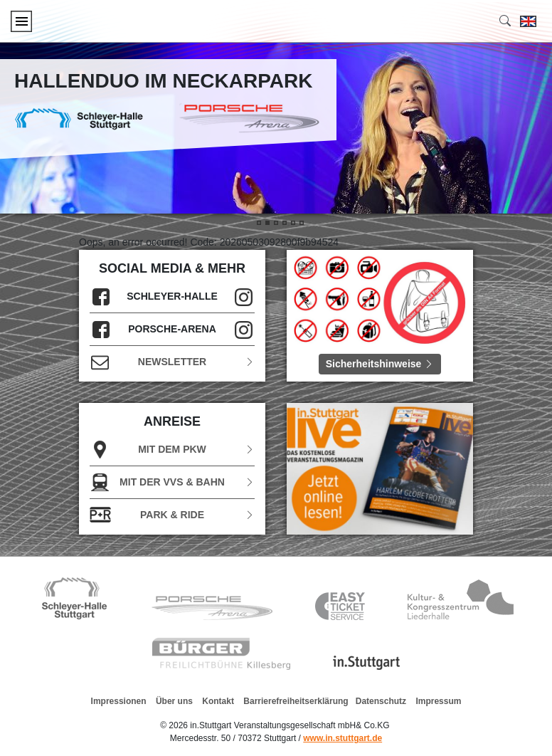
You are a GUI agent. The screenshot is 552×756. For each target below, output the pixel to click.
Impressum (438, 701)
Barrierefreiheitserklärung (296, 701)
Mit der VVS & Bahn (172, 482)
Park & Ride (172, 515)
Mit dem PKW (172, 450)
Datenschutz (381, 701)
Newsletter (172, 362)
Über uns (174, 701)
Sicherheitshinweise (380, 364)
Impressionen (119, 701)
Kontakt (218, 701)
